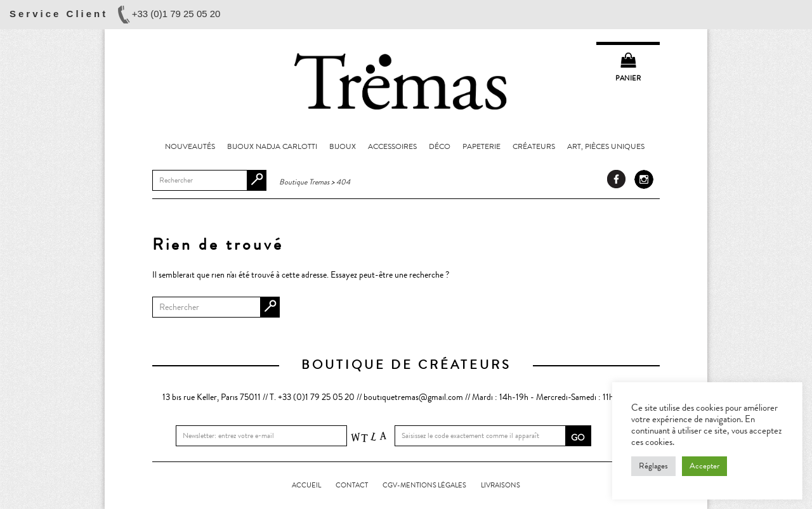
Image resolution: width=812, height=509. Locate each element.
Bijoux (343, 146)
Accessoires (392, 146)
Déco (440, 146)
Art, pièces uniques (606, 146)
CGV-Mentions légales (424, 485)
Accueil (306, 485)
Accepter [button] (704, 466)
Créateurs (534, 146)
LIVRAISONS (501, 485)
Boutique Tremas (406, 81)
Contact (352, 485)
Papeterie (481, 146)
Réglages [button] (653, 466)
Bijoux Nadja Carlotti (272, 146)
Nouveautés (190, 146)
